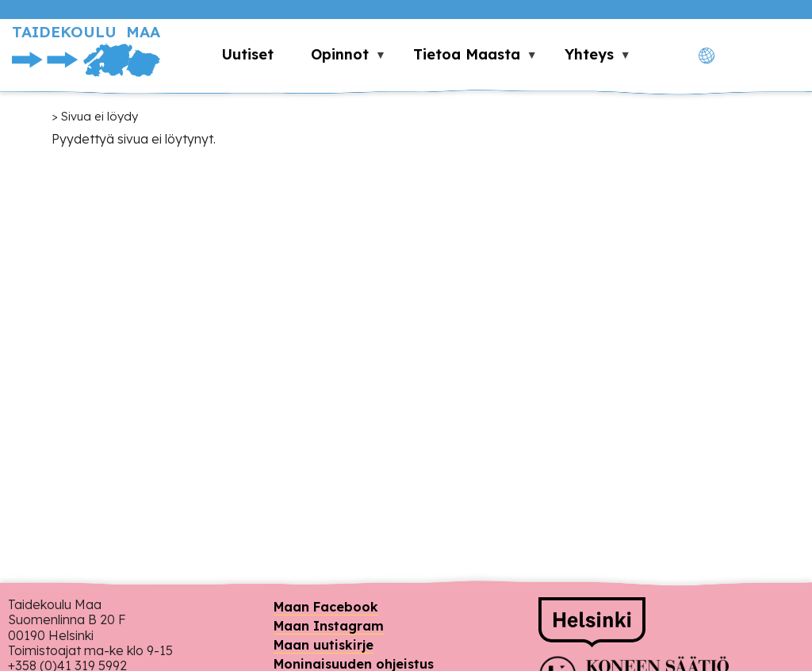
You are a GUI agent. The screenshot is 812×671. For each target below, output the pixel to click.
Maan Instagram (329, 626)
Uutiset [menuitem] (247, 54)
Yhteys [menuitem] (588, 59)
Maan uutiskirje (324, 645)
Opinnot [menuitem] (339, 59)
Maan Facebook (326, 607)
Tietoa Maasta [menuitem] (466, 59)
